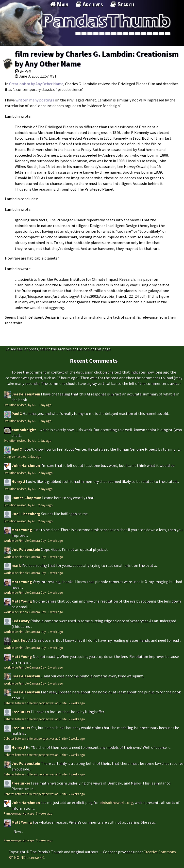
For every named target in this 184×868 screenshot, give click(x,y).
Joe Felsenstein (26, 394)
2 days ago (45, 473)
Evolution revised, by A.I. (20, 405)
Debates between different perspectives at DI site (35, 703)
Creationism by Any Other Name (36, 84)
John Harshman (26, 465)
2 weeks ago (77, 703)
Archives (89, 4)
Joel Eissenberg (26, 514)
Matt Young (22, 530)
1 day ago (45, 405)
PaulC (17, 413)
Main (59, 4)
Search (122, 4)
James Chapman (26, 498)
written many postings (35, 100)
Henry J (18, 481)
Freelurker (21, 712)
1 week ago (56, 540)
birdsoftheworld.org (116, 802)
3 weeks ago (44, 813)
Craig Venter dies (15, 457)
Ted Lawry (21, 621)
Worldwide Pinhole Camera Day (25, 540)
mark (16, 565)
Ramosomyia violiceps (19, 813)
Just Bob (20, 640)
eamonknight (24, 430)
